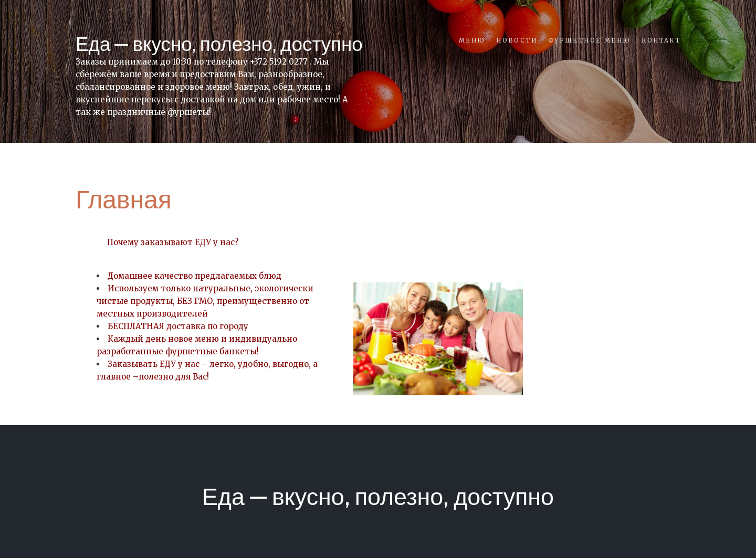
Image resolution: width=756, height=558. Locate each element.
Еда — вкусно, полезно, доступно (219, 44)
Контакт (661, 40)
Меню (472, 40)
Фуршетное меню (590, 40)
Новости (517, 40)
